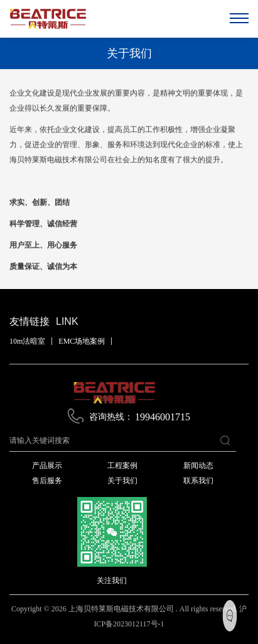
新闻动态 (198, 466)
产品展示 (47, 466)
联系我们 (198, 481)
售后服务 (47, 481)
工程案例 (122, 466)
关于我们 (122, 481)
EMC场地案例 (82, 341)
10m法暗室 (27, 341)
